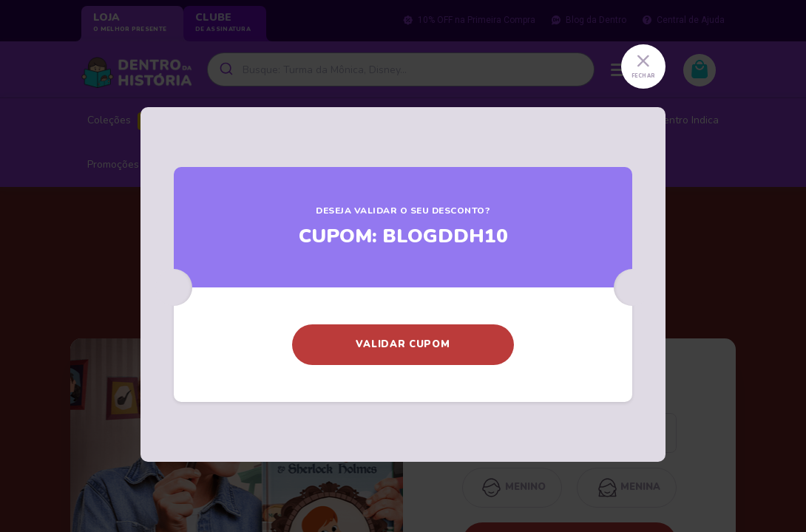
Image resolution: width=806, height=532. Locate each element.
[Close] (643, 66)
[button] (403, 345)
